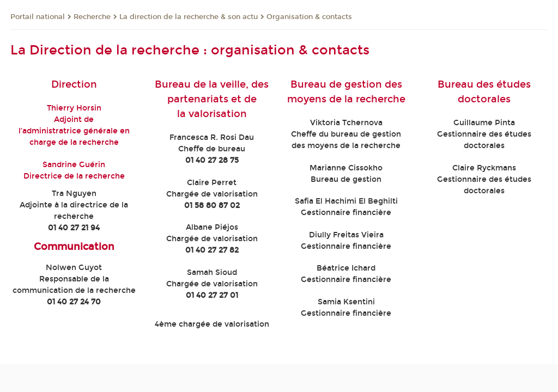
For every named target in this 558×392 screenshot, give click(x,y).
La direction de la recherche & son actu (189, 17)
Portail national (38, 17)
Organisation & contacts (309, 17)
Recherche (92, 17)
